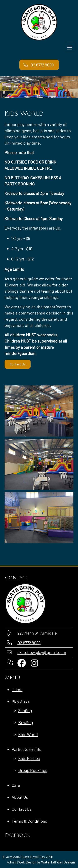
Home (17, 689)
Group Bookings (33, 770)
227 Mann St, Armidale (37, 633)
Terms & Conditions (29, 821)
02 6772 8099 (29, 643)
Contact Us (18, 364)
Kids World (28, 734)
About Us (20, 797)
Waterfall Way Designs (58, 862)
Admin (12, 862)
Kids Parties (29, 758)
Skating (25, 710)
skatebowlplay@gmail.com (42, 652)
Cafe (16, 785)
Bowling (26, 722)
